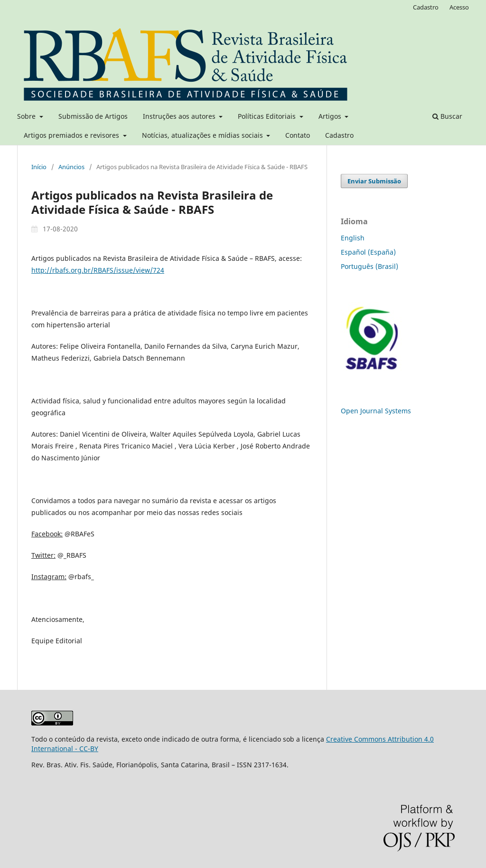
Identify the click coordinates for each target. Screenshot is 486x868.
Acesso (459, 7)
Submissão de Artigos (93, 116)
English (353, 238)
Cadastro (339, 135)
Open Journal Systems (376, 411)
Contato (298, 135)
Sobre (27, 116)
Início (39, 167)
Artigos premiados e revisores (72, 135)
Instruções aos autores (180, 116)
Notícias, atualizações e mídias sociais (203, 135)
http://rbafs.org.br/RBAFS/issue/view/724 (98, 270)
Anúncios (71, 167)
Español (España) (368, 252)
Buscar (447, 116)
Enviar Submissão (374, 181)
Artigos (331, 116)
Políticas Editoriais (268, 116)
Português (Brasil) (369, 266)
